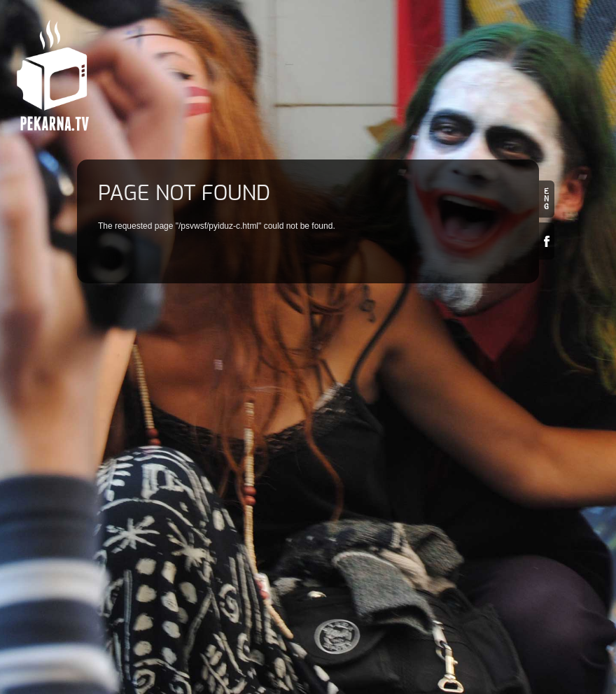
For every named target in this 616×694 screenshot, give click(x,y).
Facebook (547, 241)
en (547, 199)
